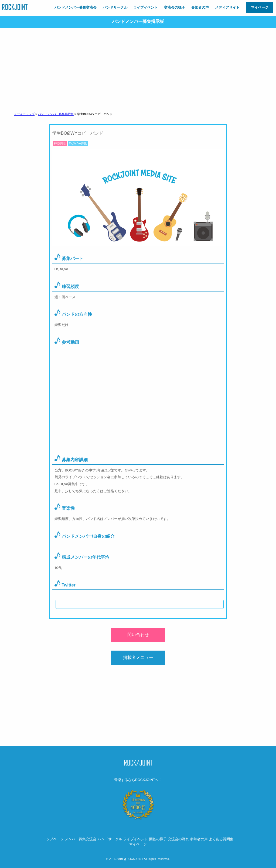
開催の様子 (158, 839)
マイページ (260, 7)
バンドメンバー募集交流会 (76, 7)
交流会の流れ (178, 839)
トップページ (53, 839)
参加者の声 (200, 7)
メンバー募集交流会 (81, 839)
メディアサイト (227, 7)
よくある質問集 (221, 839)
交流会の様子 (175, 7)
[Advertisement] (138, 68)
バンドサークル (115, 7)
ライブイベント (146, 7)
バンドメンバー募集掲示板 (56, 114)
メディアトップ (24, 114)
